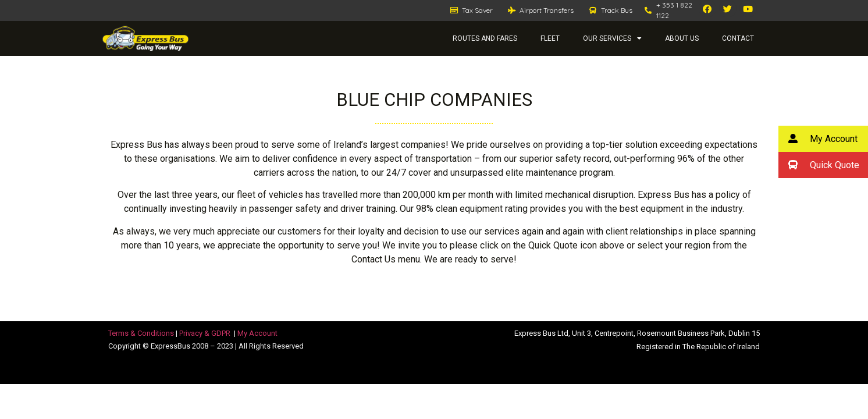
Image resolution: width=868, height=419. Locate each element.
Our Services (612, 38)
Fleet (550, 38)
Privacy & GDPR (205, 333)
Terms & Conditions (141, 333)
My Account (257, 333)
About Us (682, 38)
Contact (738, 38)
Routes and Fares (485, 38)
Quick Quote (819, 165)
